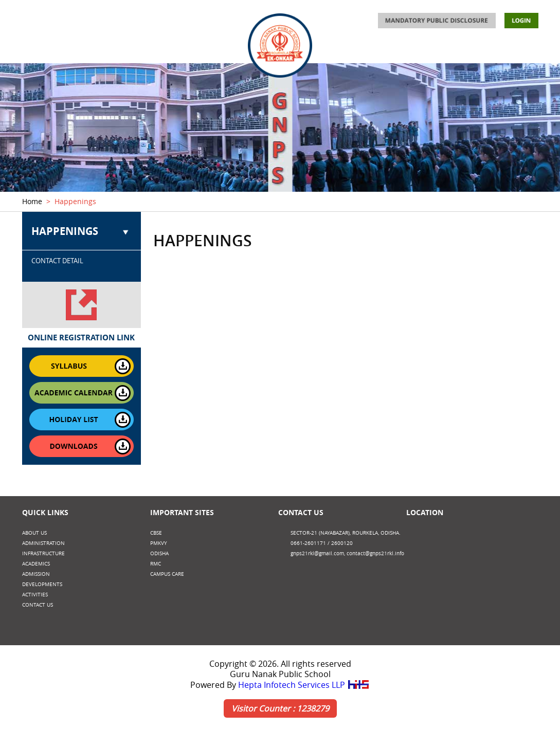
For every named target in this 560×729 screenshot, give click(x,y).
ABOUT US (38, 50)
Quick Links (45, 512)
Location (425, 512)
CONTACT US (518, 50)
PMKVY (159, 543)
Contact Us (301, 512)
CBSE (156, 533)
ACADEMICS (216, 50)
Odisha (159, 553)
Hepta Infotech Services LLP (304, 685)
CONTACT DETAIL (57, 261)
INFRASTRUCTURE (159, 50)
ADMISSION (349, 50)
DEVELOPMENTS (457, 50)
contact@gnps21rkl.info (375, 553)
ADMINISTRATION (92, 50)
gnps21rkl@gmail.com (317, 553)
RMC (156, 564)
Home (32, 201)
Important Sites (182, 512)
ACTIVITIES (400, 50)
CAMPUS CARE (167, 574)
